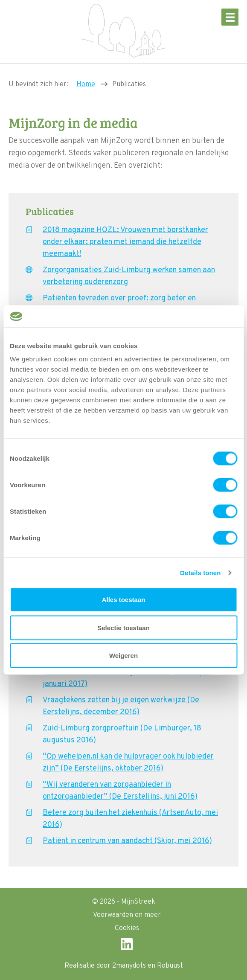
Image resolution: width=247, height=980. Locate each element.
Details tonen (200, 572)
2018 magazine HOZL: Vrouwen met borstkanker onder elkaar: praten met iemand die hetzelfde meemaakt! (125, 242)
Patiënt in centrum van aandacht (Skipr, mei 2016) (127, 841)
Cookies (127, 928)
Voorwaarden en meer (127, 915)
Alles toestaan (124, 600)
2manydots (129, 966)
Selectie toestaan (123, 627)
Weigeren (123, 656)
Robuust (170, 966)
